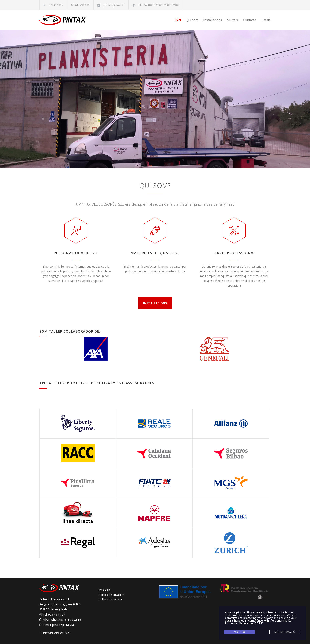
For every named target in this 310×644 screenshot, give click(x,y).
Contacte (250, 20)
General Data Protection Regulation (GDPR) (258, 622)
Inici (178, 20)
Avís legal (105, 590)
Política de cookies (111, 599)
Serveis (232, 20)
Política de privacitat (112, 595)
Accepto (239, 632)
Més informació (285, 632)
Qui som (192, 20)
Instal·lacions (213, 20)
